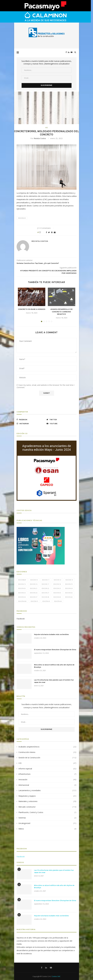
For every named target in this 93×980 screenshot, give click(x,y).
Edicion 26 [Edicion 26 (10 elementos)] (34, 593)
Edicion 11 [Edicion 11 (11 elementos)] (46, 580)
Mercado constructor (47, 807)
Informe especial (47, 769)
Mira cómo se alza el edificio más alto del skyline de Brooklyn (54, 666)
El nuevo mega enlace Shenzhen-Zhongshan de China (55, 650)
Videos (47, 829)
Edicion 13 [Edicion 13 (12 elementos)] (69, 580)
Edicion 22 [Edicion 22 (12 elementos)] (45, 588)
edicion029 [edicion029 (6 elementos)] (22, 580)
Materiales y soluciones (47, 801)
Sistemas (47, 818)
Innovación (47, 780)
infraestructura (47, 774)
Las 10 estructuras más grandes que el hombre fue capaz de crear (54, 681)
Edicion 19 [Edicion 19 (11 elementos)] (69, 584)
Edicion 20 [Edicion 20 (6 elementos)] (22, 588)
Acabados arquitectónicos (47, 747)
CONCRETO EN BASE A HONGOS (32, 309)
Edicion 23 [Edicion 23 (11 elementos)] (57, 588)
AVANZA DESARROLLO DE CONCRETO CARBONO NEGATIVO (62, 312)
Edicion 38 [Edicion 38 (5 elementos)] (45, 597)
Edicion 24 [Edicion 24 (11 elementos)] (69, 588)
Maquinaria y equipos (47, 796)
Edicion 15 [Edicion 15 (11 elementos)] (22, 584)
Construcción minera (47, 752)
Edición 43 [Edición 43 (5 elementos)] (46, 601)
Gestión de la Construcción (47, 758)
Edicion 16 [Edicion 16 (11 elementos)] (34, 584)
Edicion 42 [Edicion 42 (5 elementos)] (69, 597)
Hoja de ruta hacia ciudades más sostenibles (51, 635)
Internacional (47, 785)
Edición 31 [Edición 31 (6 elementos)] (34, 601)
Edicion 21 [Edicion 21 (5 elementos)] (34, 588)
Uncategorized (47, 823)
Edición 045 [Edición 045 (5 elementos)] (22, 601)
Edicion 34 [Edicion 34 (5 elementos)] (22, 597)
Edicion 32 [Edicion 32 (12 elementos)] (69, 593)
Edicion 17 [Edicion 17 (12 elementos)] (45, 584)
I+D (46, 128)
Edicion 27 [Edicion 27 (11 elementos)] (45, 593)
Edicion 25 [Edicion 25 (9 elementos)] (22, 593)
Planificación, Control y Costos (47, 812)
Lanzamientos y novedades (47, 790)
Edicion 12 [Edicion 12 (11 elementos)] (57, 580)
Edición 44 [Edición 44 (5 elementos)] (58, 601)
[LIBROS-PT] (41, 528)
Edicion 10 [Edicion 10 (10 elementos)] (34, 580)
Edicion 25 (22, 218)
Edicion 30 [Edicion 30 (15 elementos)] (57, 593)
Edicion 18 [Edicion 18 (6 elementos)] (57, 584)
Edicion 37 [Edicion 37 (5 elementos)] (34, 597)
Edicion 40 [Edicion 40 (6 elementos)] (57, 597)
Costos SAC (56, 976)
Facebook (21, 619)
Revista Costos (40, 138)
